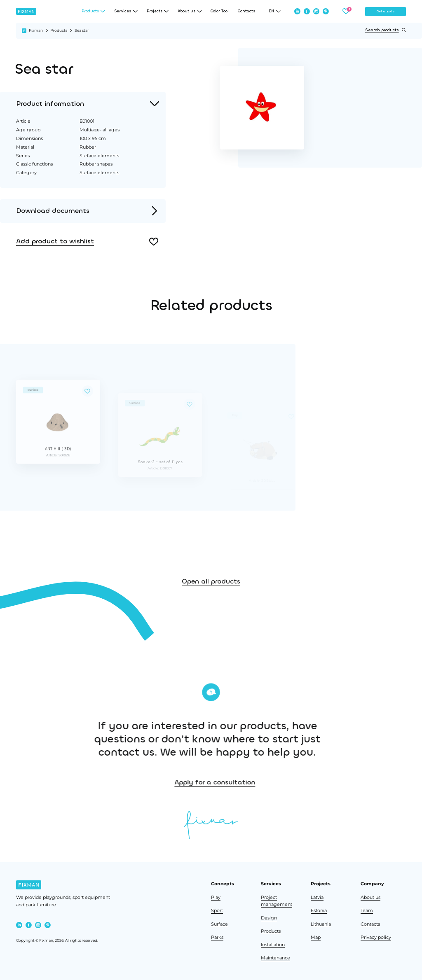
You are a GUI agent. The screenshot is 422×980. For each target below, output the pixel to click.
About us (370, 897)
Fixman (36, 30)
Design (269, 918)
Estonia (319, 911)
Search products (386, 30)
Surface (219, 924)
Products (59, 30)
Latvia (317, 897)
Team (367, 911)
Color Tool (220, 11)
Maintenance (275, 958)
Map (316, 937)
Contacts (246, 11)
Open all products (211, 593)
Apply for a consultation (249, 782)
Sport (217, 911)
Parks (217, 937)
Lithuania (321, 924)
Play (216, 897)
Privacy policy (376, 937)
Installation (273, 945)
